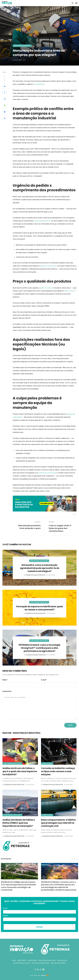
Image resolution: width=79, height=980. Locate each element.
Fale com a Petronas (58, 963)
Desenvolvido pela (35, 975)
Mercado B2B (62, 960)
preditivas (47, 221)
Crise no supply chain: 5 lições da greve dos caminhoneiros (60, 528)
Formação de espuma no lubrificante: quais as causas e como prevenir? (39, 608)
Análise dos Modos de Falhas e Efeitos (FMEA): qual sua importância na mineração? (19, 823)
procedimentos (39, 84)
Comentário (7, 691)
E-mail (44, 680)
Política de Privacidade (41, 963)
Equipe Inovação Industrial (36, 575)
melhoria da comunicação (47, 473)
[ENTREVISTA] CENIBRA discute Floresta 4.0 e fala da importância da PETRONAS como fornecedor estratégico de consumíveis (18, 886)
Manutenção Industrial (22, 46)
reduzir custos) (69, 291)
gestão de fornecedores (48, 266)
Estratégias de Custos (22, 963)
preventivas (38, 221)
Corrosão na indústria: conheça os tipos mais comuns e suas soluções (58, 771)
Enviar (39, 927)
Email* (5, 908)
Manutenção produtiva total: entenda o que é (29, 527)
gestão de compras (46, 288)
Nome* (6, 916)
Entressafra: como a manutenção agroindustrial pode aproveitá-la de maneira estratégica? (40, 568)
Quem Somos (22, 960)
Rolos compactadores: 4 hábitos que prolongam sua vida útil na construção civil (58, 823)
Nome (5, 680)
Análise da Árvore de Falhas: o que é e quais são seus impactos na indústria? (20, 771)
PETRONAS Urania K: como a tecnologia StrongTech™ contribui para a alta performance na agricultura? (39, 648)
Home (14, 960)
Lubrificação (47, 763)
